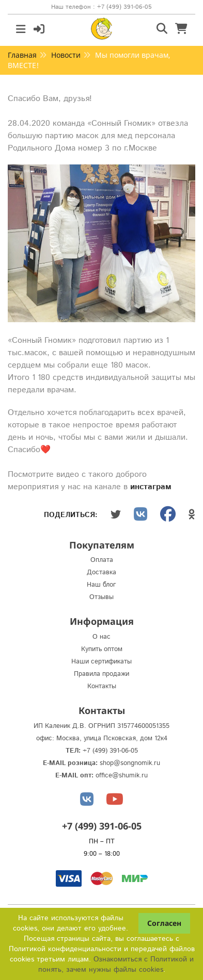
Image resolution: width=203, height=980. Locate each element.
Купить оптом (102, 649)
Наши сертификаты (101, 662)
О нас (101, 637)
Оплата (102, 560)
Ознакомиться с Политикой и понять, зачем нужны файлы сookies (116, 965)
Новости (66, 55)
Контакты (102, 686)
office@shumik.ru (122, 776)
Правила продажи (101, 674)
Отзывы (101, 597)
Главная (22, 55)
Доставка (101, 572)
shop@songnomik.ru (130, 763)
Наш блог (101, 585)
